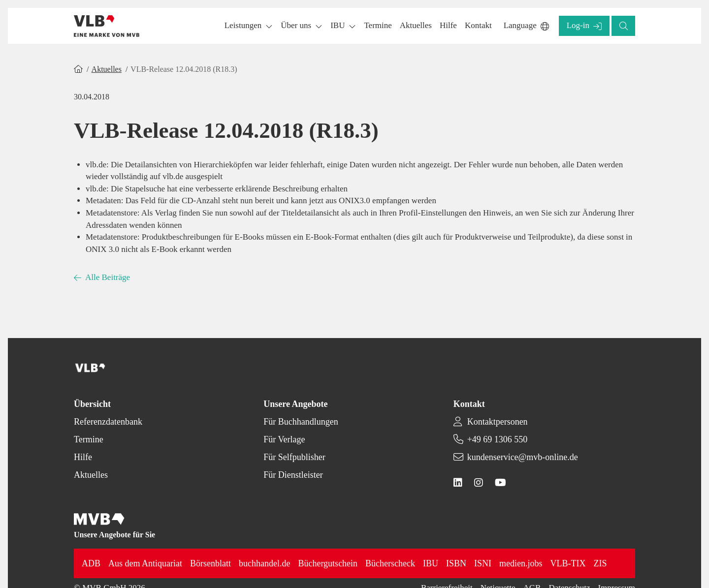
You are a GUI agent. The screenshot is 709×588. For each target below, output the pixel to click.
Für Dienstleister (293, 475)
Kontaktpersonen (498, 422)
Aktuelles (107, 69)
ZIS (600, 563)
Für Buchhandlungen (301, 422)
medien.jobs (521, 563)
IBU (431, 563)
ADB (91, 563)
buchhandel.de (264, 563)
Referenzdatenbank (108, 422)
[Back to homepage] (107, 26)
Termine (89, 439)
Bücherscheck (390, 563)
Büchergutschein (328, 563)
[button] (378, 26)
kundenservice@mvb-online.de (523, 457)
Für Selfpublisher (294, 457)
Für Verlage (284, 439)
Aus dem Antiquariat (145, 563)
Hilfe (83, 457)
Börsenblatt (210, 563)
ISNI (483, 563)
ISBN (456, 563)
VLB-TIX (568, 563)
